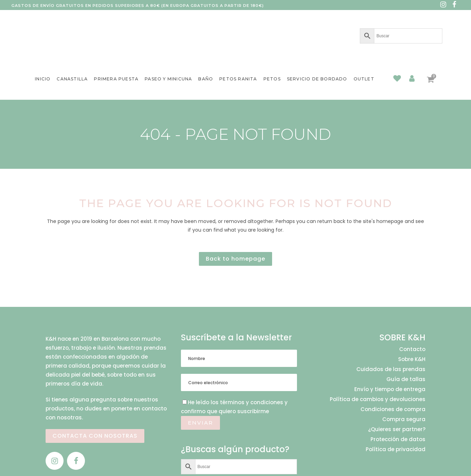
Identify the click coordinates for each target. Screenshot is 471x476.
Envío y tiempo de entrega (390, 389)
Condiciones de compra (393, 409)
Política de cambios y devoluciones (378, 399)
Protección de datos (398, 439)
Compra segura (404, 419)
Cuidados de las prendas (391, 369)
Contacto (412, 349)
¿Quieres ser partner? (397, 429)
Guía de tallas (406, 379)
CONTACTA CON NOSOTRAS (95, 436)
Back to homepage (236, 259)
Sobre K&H (412, 359)
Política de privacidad (396, 449)
